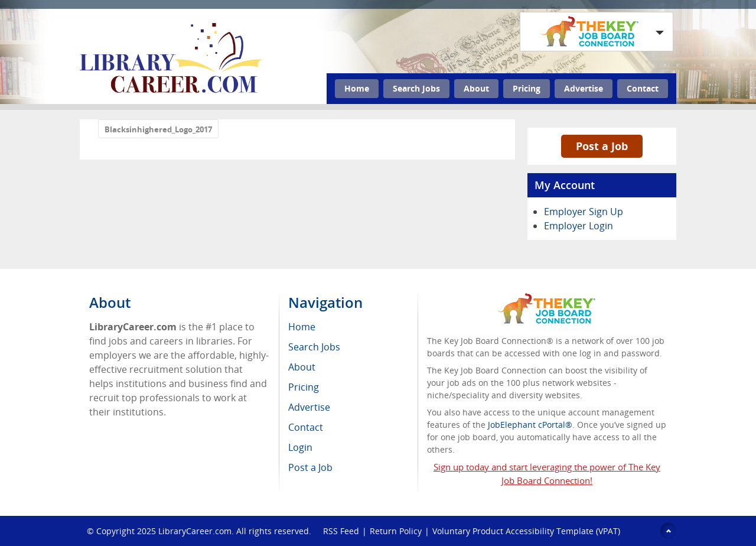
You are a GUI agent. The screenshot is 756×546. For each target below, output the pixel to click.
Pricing (527, 88)
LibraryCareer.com (195, 531)
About (476, 88)
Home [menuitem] (302, 327)
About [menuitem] (302, 367)
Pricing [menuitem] (304, 387)
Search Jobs (416, 88)
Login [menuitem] (300, 447)
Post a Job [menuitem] (310, 467)
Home (357, 88)
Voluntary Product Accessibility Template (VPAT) (526, 531)
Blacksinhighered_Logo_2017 (158, 129)
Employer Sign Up (584, 212)
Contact (643, 88)
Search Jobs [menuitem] (314, 347)
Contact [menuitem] (306, 427)
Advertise (584, 88)
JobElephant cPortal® (530, 425)
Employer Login (579, 226)
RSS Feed (341, 531)
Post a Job (602, 146)
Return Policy (396, 531)
